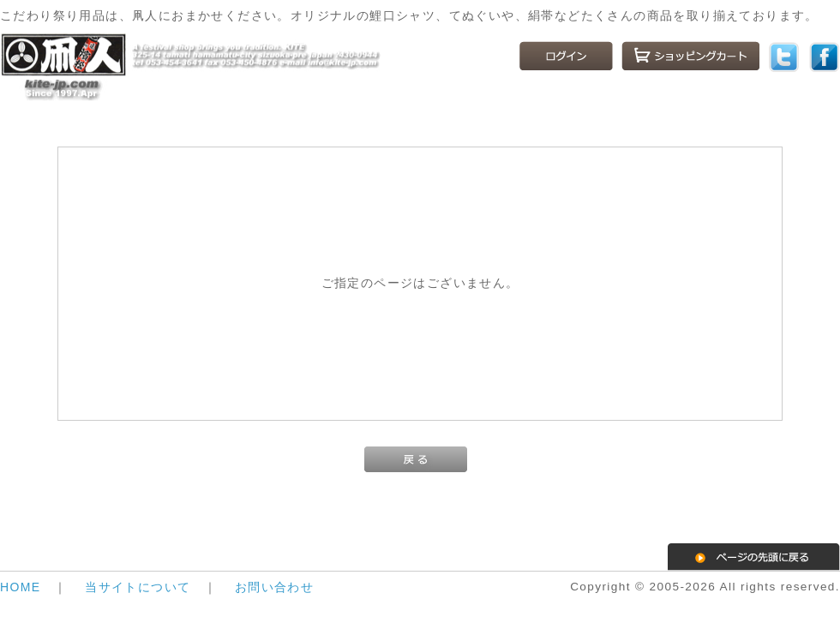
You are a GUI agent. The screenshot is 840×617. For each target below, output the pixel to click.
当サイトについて (138, 587)
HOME (21, 587)
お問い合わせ (274, 587)
